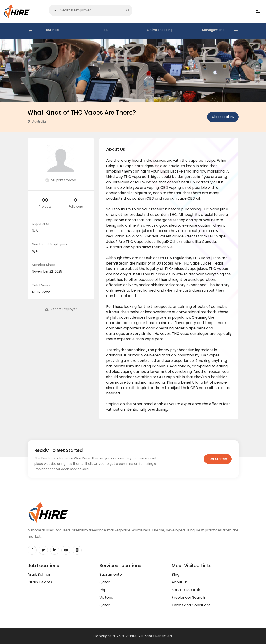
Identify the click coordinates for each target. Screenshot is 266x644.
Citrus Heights (40, 582)
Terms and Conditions (191, 605)
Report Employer (61, 309)
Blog (176, 574)
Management (213, 30)
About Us (180, 582)
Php (103, 590)
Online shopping (160, 30)
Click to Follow (223, 117)
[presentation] (30, 31)
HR (106, 30)
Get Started (218, 459)
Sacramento (111, 574)
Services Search (186, 590)
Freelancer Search (188, 597)
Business (53, 30)
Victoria (106, 597)
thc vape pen (194, 160)
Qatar (105, 582)
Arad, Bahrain (39, 574)
